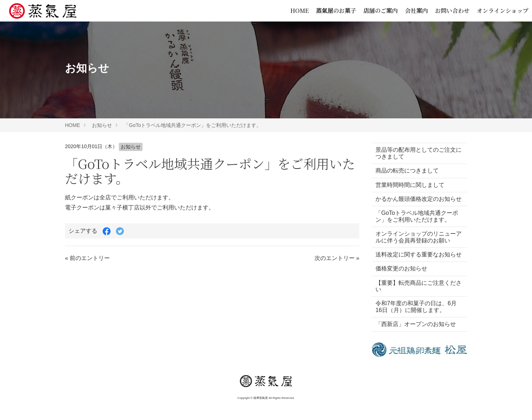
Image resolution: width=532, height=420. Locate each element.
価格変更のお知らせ (401, 282)
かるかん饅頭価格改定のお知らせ (416, 202)
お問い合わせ (452, 11)
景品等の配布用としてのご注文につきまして (416, 153)
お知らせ (102, 125)
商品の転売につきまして (407, 171)
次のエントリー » (337, 258)
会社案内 (416, 11)
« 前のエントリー (87, 258)
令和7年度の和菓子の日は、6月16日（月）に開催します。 (416, 320)
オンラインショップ (503, 11)
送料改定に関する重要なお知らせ (416, 264)
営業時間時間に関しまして (410, 185)
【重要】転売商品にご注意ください (416, 299)
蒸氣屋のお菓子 (336, 11)
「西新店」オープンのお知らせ (416, 337)
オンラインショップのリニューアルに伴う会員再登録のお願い (416, 244)
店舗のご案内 (381, 11)
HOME (300, 11)
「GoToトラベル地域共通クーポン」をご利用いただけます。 (193, 125)
